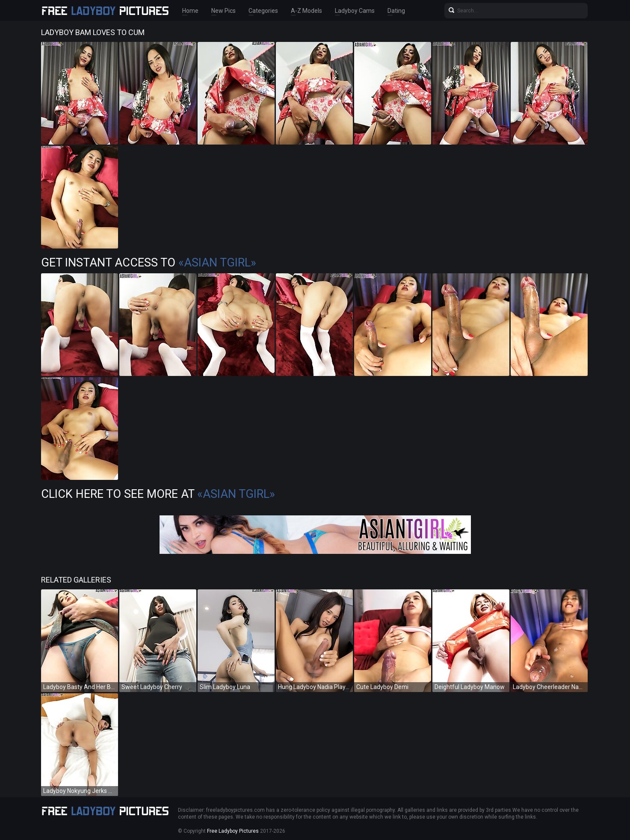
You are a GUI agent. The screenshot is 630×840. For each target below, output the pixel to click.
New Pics (223, 11)
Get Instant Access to (149, 263)
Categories (263, 11)
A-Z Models (306, 11)
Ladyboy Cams (355, 11)
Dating (396, 11)
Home (190, 11)
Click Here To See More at (158, 494)
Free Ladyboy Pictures (233, 831)
